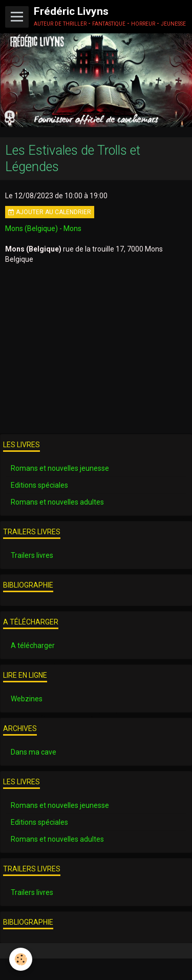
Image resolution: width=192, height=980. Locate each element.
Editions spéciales (39, 485)
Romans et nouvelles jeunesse (60, 468)
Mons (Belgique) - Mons (43, 228)
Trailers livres (32, 555)
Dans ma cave (34, 752)
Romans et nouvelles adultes (57, 502)
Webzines (27, 699)
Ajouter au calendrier (50, 212)
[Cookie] (21, 959)
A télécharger (33, 645)
